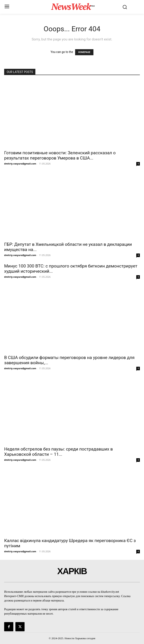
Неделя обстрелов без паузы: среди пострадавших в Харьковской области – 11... (58, 452)
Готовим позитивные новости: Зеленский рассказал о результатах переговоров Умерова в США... (60, 155)
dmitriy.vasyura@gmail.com (20, 164)
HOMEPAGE (84, 52)
